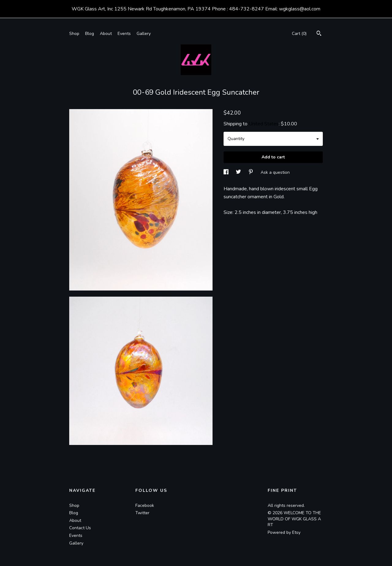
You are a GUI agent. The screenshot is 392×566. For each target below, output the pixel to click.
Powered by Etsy (284, 532)
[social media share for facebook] (227, 172)
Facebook (145, 505)
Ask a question (275, 172)
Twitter (142, 513)
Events (124, 34)
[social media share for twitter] (239, 172)
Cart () (299, 34)
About (106, 34)
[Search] (319, 34)
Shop (74, 34)
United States (264, 124)
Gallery (144, 34)
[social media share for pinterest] (251, 172)
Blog (90, 34)
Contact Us (80, 528)
